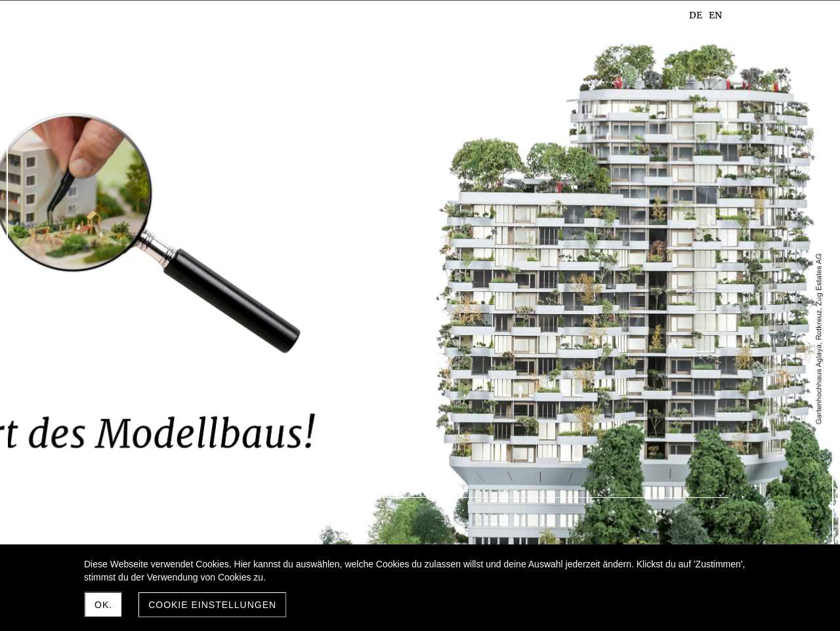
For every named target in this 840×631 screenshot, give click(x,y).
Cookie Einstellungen (212, 605)
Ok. (103, 605)
